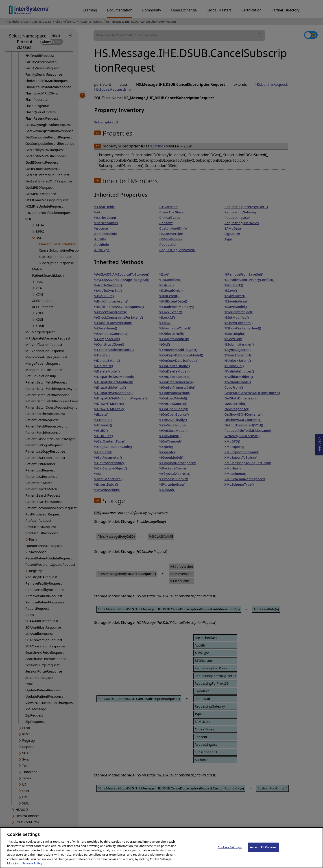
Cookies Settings (230, 851)
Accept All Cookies (263, 851)
